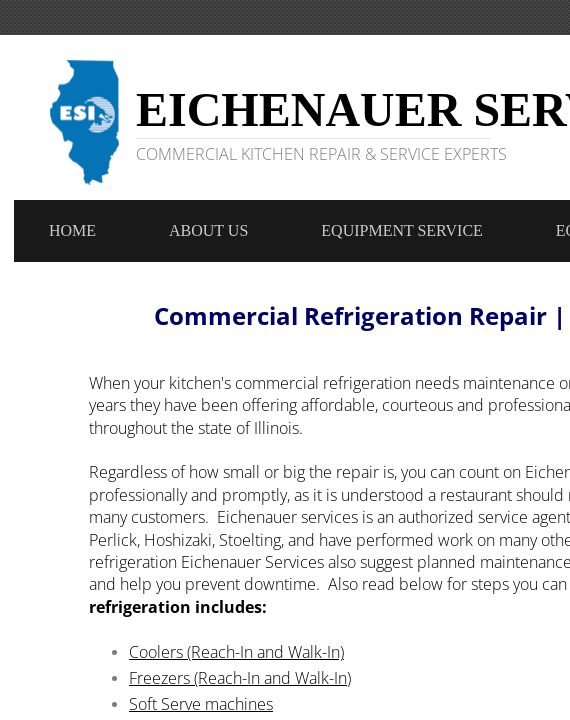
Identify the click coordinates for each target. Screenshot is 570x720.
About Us (208, 230)
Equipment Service (402, 230)
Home (72, 230)
